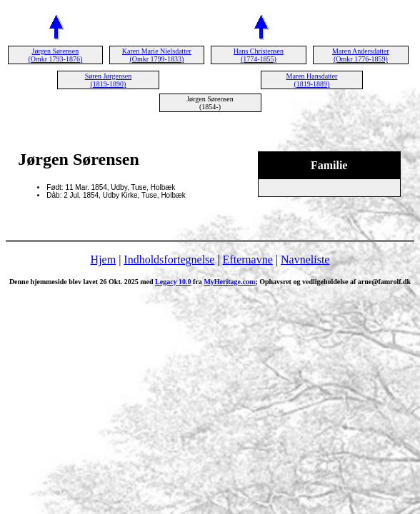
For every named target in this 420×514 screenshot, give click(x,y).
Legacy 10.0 (173, 282)
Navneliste (305, 259)
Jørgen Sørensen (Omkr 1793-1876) (55, 55)
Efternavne (248, 259)
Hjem (104, 259)
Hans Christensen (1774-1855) (259, 55)
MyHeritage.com (229, 282)
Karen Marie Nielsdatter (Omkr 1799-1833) (157, 55)
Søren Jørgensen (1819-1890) (109, 80)
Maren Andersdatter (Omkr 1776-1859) (361, 55)
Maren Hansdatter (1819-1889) (311, 80)
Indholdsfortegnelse (169, 259)
